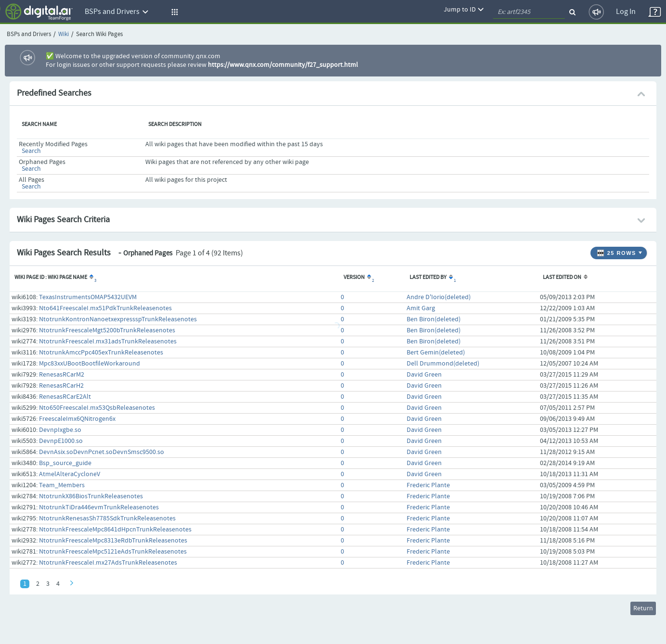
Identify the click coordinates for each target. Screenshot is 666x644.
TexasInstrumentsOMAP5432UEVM (88, 297)
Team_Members (62, 485)
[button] (173, 12)
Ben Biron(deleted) (434, 319)
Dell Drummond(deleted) (443, 364)
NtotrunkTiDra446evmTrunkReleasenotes (99, 507)
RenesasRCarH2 (61, 386)
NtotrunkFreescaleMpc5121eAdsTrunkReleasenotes (113, 552)
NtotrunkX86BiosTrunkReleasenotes (91, 496)
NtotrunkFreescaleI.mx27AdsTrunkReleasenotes (108, 563)
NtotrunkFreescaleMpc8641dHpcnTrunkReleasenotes (115, 530)
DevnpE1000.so (61, 441)
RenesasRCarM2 (62, 375)
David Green (424, 375)
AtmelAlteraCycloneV (70, 474)
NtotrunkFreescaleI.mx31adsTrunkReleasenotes (108, 341)
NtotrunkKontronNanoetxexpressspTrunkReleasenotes (118, 319)
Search (31, 151)
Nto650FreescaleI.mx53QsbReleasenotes (97, 408)
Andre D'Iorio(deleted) (439, 297)
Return (643, 608)
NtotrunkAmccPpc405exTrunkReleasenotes (101, 353)
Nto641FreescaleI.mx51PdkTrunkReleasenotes (105, 308)
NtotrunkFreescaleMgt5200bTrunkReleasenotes (107, 330)
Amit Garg (421, 308)
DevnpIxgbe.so (60, 430)
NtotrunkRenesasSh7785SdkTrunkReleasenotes (107, 518)
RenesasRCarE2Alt (65, 397)
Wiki (64, 34)
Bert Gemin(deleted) (436, 353)
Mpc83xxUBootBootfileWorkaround (90, 364)
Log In (626, 12)
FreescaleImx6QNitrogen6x (77, 419)
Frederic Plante (428, 485)
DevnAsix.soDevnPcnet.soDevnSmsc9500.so (102, 452)
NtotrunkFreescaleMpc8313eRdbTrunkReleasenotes (113, 541)
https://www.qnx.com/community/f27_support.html (283, 65)
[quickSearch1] (529, 12)
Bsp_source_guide (65, 463)
